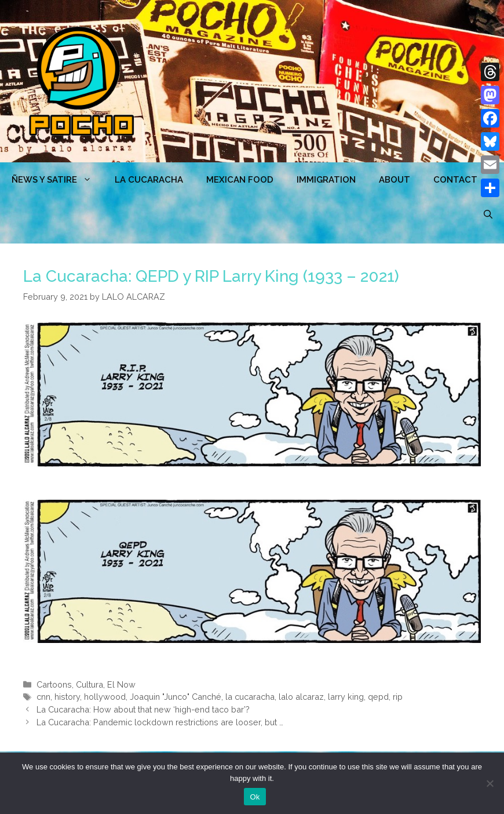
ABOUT (395, 180)
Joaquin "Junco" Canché (176, 697)
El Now (121, 684)
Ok (255, 797)
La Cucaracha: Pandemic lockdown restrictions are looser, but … (160, 722)
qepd (378, 697)
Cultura (90, 684)
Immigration (326, 180)
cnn (43, 697)
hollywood (105, 697)
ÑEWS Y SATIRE (57, 180)
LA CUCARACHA (149, 180)
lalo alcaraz (301, 697)
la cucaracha (250, 697)
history (67, 697)
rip (398, 697)
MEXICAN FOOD (240, 180)
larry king (346, 697)
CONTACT (455, 180)
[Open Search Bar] (488, 215)
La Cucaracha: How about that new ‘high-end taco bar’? (143, 709)
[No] (490, 783)
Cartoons (54, 684)
